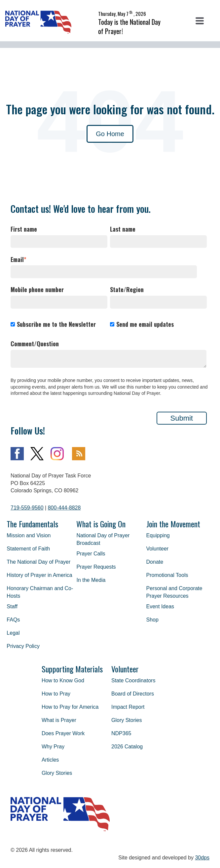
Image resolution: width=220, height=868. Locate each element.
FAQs (13, 620)
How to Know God (63, 680)
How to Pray (56, 694)
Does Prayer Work (63, 733)
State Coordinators (133, 680)
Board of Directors (133, 694)
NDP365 (121, 733)
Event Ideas (160, 606)
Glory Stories (57, 773)
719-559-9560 (27, 508)
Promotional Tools (167, 575)
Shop (152, 620)
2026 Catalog (127, 747)
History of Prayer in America (39, 575)
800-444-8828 (64, 508)
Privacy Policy (23, 646)
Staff (12, 606)
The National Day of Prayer (38, 562)
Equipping (158, 535)
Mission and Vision (29, 535)
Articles (50, 760)
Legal (13, 633)
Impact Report (128, 707)
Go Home (110, 134)
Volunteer (158, 549)
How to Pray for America (70, 707)
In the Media (91, 580)
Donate (155, 562)
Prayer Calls (91, 554)
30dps (202, 858)
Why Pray (53, 747)
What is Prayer (59, 720)
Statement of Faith (28, 549)
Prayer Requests (96, 567)
